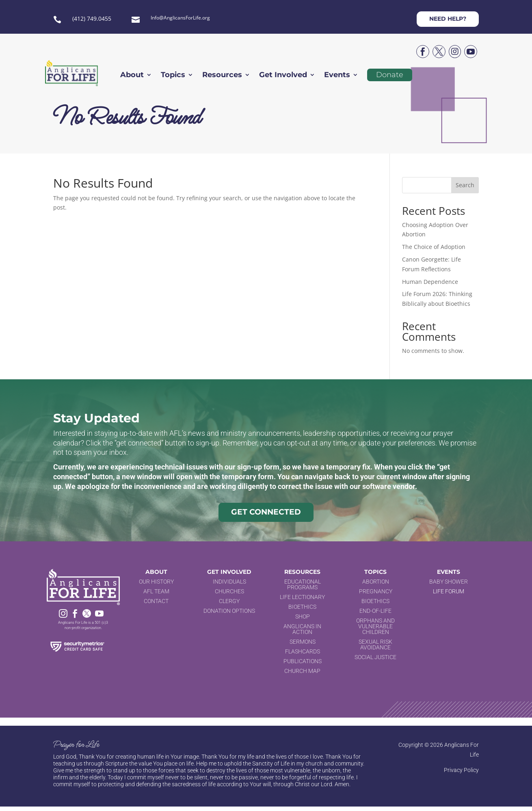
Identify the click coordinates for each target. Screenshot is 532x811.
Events (337, 76)
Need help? (448, 19)
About (132, 76)
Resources (222, 76)
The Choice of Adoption (434, 247)
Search (465, 185)
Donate (390, 75)
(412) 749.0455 (92, 18)
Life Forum (449, 591)
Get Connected (266, 512)
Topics (173, 76)
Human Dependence (430, 282)
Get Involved (283, 76)
